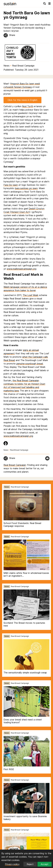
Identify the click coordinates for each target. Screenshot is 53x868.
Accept (45, 864)
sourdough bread (30, 364)
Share (12, 35)
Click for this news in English (22, 100)
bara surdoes (26, 188)
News (7, 66)
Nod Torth (28, 106)
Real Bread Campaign (23, 66)
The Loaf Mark (30, 295)
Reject (30, 864)
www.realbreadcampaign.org (22, 269)
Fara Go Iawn (11, 185)
